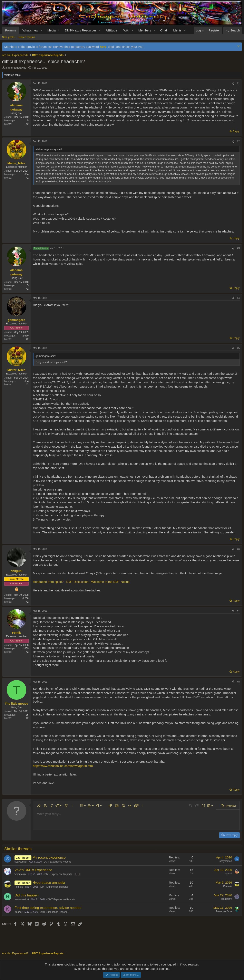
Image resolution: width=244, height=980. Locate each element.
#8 (238, 682)
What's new (30, 30)
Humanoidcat (22, 900)
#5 (238, 348)
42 (27, 124)
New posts (8, 37)
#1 (238, 83)
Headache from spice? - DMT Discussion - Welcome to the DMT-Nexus (81, 582)
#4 (238, 298)
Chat (164, 30)
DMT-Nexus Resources (81, 30)
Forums (11, 30)
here (103, 47)
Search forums (26, 37)
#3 (238, 248)
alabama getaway (16, 68)
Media (52, 30)
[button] (41, 30)
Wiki (126, 30)
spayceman (21, 862)
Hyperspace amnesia (49, 883)
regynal (228, 874)
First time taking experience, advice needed (48, 908)
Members (145, 30)
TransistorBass (224, 911)
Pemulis (19, 887)
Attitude (112, 30)
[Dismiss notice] (238, 47)
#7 (238, 611)
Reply (236, 131)
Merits (177, 30)
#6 (238, 549)
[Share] (233, 83)
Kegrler (18, 912)
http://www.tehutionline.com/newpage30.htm (63, 766)
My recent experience (49, 858)
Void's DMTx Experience (33, 870)
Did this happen (27, 895)
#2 (238, 141)
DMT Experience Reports (57, 862)
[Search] (233, 30)
